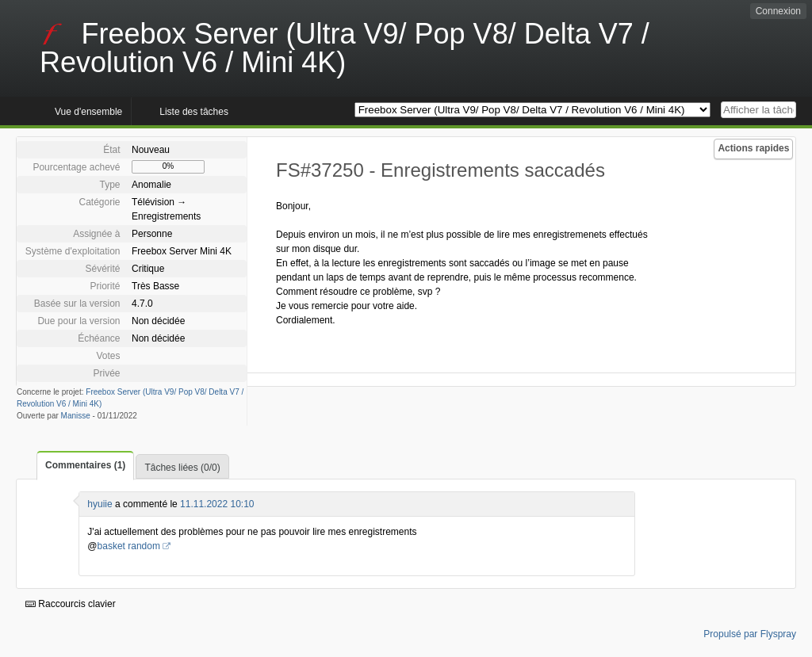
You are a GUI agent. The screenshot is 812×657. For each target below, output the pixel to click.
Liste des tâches (194, 112)
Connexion (778, 11)
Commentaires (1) (85, 465)
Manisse (76, 416)
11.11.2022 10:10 (217, 504)
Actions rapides (753, 148)
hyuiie (100, 504)
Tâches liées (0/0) (182, 468)
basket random (129, 546)
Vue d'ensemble (88, 112)
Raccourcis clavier (71, 604)
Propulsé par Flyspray (750, 634)
